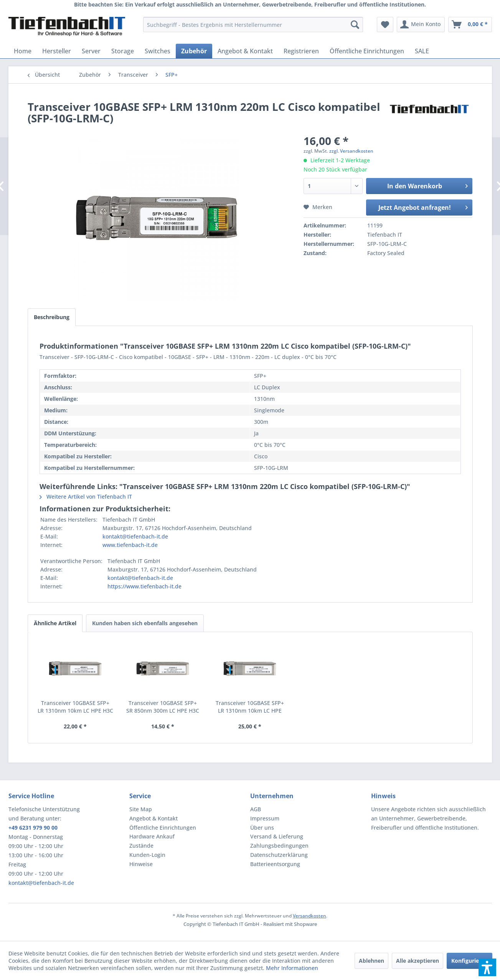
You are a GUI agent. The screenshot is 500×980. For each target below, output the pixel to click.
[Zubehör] (194, 51)
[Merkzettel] (385, 25)
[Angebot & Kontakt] (245, 51)
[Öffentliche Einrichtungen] (367, 51)
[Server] (91, 51)
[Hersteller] (57, 51)
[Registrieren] (301, 51)
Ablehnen (371, 961)
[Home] (23, 51)
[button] (487, 967)
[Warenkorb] (470, 25)
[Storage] (123, 51)
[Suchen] (355, 25)
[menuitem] (253, 25)
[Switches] (158, 51)
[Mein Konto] (421, 25)
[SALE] (422, 51)
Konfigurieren (469, 961)
